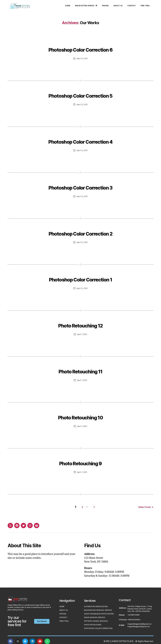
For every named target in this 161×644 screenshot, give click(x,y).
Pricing (105, 5)
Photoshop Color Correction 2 (81, 232)
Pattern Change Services (96, 619)
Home (68, 5)
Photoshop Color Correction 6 (81, 49)
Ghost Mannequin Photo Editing (99, 612)
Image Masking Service (95, 616)
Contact (132, 5)
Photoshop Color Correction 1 (80, 278)
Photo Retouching (93, 623)
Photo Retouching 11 (80, 370)
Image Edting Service (86, 6)
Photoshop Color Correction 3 (81, 186)
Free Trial (145, 5)
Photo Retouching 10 (80, 416)
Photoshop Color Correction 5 (81, 95)
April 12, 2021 (82, 58)
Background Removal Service (98, 608)
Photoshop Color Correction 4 (81, 141)
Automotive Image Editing (96, 605)
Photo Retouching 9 (80, 462)
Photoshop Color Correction (98, 627)
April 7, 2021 (82, 334)
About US (118, 5)
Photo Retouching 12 (80, 324)
